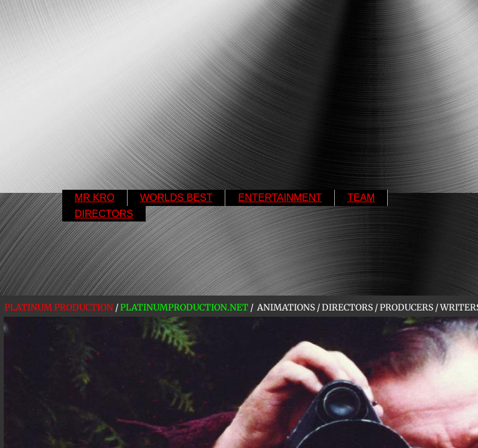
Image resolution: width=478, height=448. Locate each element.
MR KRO (95, 198)
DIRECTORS (104, 214)
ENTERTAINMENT (280, 198)
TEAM (361, 198)
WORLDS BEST (176, 198)
